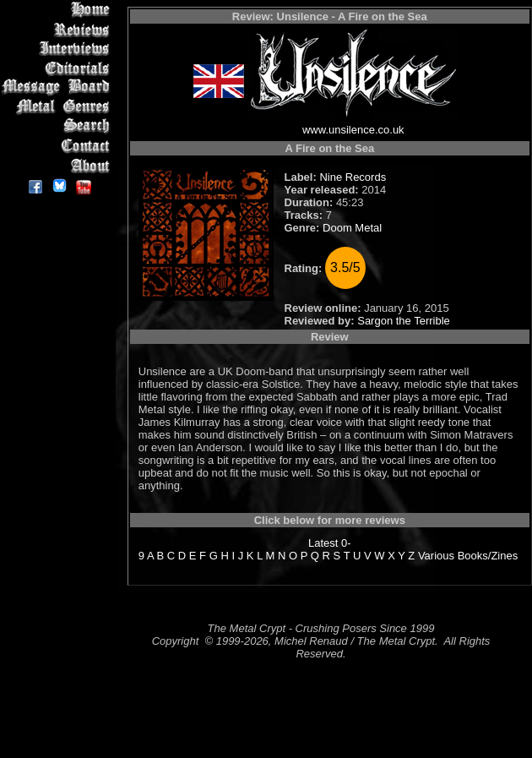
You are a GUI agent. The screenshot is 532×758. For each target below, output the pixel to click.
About (59, 165)
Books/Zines (488, 556)
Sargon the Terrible (404, 321)
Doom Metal (352, 228)
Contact (59, 146)
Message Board (59, 87)
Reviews (59, 29)
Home (59, 10)
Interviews (59, 49)
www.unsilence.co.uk (353, 130)
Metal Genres (59, 107)
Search (59, 126)
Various (436, 556)
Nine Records (353, 177)
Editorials (59, 68)
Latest (323, 543)
